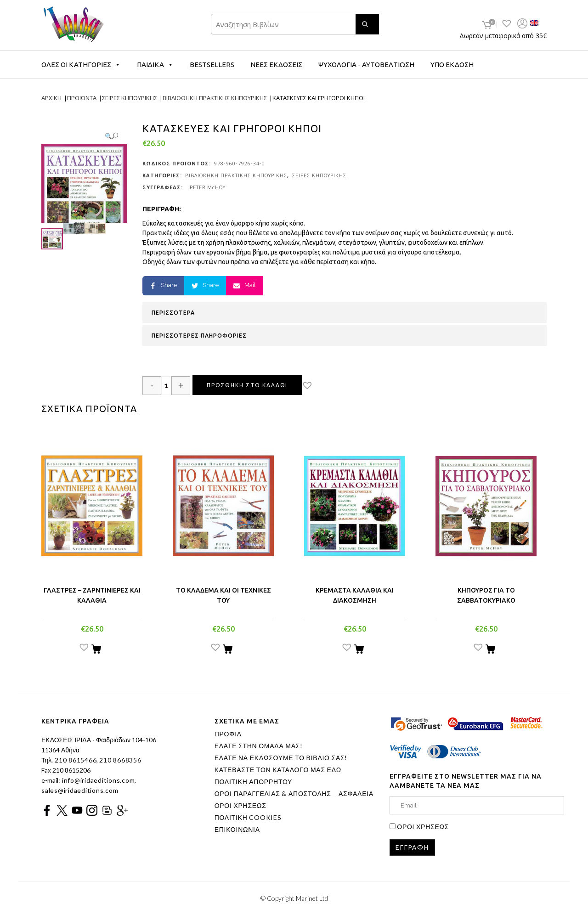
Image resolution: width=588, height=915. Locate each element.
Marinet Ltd (312, 898)
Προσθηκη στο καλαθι (247, 385)
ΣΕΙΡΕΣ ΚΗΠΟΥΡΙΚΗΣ (319, 175)
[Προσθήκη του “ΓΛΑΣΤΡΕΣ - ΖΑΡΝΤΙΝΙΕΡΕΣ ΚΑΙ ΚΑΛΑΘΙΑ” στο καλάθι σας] (96, 650)
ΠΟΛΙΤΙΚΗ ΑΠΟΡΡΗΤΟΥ (254, 782)
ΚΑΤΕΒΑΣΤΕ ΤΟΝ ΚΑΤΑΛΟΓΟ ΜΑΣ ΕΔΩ (278, 770)
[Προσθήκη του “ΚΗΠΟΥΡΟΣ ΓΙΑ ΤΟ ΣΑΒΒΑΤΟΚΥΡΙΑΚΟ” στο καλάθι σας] (490, 650)
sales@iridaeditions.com (80, 790)
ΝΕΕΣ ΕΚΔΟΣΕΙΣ (276, 65)
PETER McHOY (208, 187)
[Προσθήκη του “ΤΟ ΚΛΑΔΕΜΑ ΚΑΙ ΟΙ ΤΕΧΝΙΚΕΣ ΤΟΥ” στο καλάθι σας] (228, 650)
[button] (315, 386)
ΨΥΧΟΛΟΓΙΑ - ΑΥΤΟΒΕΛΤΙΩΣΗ (366, 65)
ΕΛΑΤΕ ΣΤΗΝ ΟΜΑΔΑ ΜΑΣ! (259, 746)
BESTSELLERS (212, 65)
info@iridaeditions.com (97, 780)
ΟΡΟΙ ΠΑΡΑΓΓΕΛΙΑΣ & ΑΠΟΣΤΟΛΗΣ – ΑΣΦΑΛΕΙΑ (294, 794)
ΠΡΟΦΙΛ (228, 734)
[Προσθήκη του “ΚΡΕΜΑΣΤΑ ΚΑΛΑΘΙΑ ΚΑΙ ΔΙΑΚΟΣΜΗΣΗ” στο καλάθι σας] (359, 650)
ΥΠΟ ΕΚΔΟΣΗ (452, 65)
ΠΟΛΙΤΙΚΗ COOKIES (248, 818)
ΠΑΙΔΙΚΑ (155, 65)
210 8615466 (75, 760)
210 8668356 (120, 760)
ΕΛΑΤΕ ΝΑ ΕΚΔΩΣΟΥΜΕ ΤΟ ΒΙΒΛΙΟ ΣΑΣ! (281, 758)
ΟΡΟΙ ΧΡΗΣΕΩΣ (240, 806)
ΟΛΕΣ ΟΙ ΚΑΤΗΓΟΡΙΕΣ (81, 65)
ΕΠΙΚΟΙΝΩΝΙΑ (237, 830)
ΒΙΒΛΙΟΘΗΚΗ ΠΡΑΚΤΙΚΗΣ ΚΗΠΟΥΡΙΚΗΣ (236, 175)
